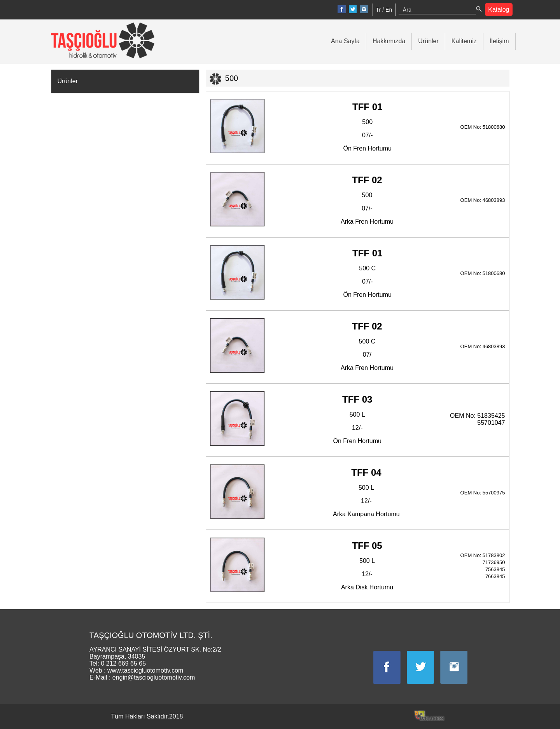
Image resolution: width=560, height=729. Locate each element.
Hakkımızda (389, 41)
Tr (379, 10)
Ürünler (428, 41)
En (389, 10)
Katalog (499, 10)
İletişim (499, 41)
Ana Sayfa (345, 41)
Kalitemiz (464, 41)
